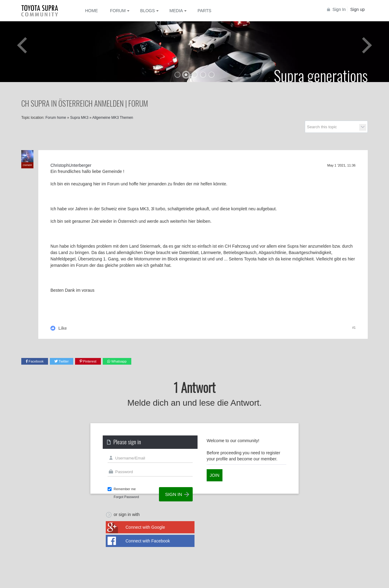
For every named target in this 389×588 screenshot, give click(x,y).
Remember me (125, 489)
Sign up (358, 9)
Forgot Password (126, 497)
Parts (204, 11)
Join (215, 475)
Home (91, 11)
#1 (354, 328)
